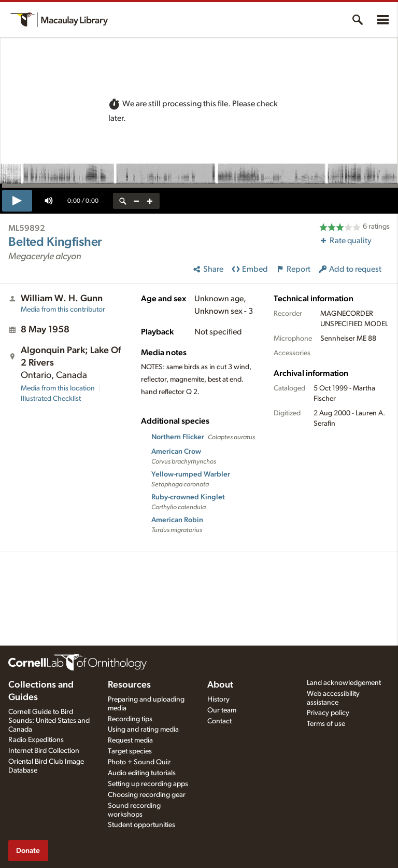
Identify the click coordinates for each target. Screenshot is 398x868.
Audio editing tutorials (142, 773)
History (218, 699)
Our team (222, 710)
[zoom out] (136, 201)
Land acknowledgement (344, 683)
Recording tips (130, 719)
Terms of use (326, 724)
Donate (28, 851)
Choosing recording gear (147, 795)
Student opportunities (141, 825)
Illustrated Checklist (51, 399)
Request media (130, 740)
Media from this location (58, 388)
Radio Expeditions (36, 740)
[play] (17, 201)
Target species (130, 751)
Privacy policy (328, 713)
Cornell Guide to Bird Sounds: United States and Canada (49, 721)
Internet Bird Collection (44, 751)
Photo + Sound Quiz (139, 762)
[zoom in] (150, 201)
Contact (219, 721)
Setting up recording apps (148, 784)
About (220, 685)
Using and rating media (143, 730)
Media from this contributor (63, 310)
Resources (129, 685)
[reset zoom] (123, 201)
